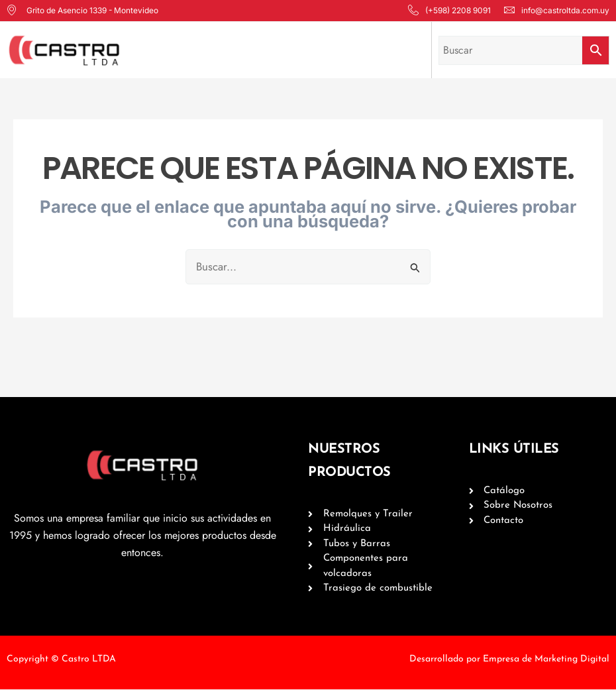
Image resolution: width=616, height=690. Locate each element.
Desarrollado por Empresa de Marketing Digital (509, 660)
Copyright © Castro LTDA (61, 660)
